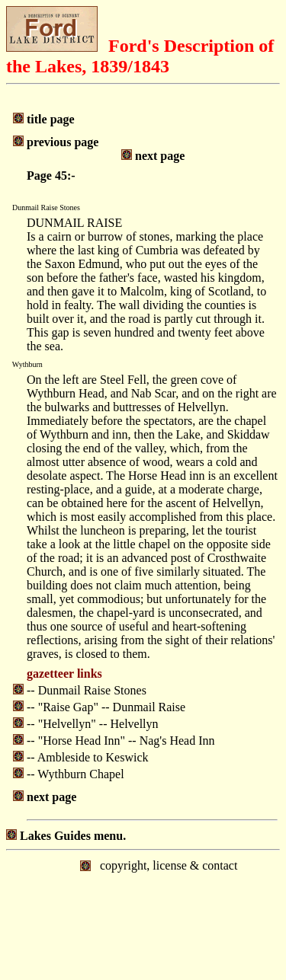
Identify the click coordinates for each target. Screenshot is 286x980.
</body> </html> (143, 914)
